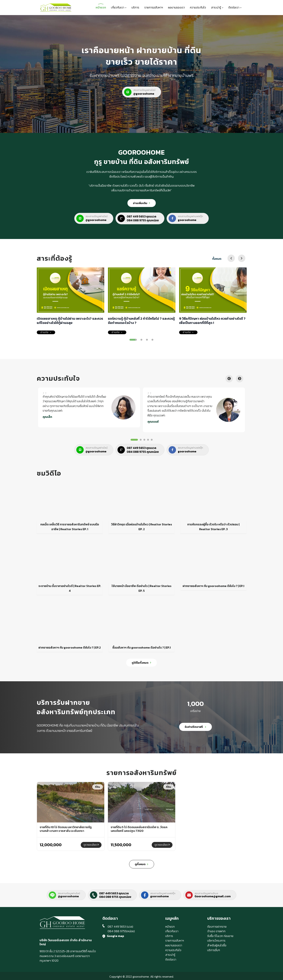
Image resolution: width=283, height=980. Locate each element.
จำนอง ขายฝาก (216, 931)
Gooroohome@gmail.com (213, 896)
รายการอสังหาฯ (154, 7)
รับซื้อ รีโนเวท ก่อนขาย (220, 936)
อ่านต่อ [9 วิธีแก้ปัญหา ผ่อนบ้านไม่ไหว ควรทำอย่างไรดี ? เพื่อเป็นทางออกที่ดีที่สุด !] (188, 332)
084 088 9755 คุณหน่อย (115, 897)
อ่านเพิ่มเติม (142, 203)
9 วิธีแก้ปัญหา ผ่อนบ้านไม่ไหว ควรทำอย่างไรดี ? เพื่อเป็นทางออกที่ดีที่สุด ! (212, 321)
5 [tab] (152, 340)
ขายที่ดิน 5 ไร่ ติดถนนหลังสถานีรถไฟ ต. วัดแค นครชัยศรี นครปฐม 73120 (139, 829)
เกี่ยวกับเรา (119, 7)
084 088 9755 (117, 931)
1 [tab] (133, 340)
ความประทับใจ (198, 7)
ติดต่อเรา (235, 7)
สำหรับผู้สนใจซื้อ (217, 945)
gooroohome (160, 896)
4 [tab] (147, 340)
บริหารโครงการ (216, 940)
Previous (229, 379)
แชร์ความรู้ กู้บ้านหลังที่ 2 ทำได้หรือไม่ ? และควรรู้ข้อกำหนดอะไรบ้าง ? (141, 321)
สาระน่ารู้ (217, 7)
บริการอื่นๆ (214, 950)
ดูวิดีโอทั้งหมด (141, 663)
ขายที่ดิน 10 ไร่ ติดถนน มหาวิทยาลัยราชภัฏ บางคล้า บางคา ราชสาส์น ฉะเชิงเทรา (66, 829)
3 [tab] (141, 340)
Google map (115, 936)
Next (240, 379)
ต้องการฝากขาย (217, 927)
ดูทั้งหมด (142, 864)
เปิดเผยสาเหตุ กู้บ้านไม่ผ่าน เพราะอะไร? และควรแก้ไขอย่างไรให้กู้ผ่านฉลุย (70, 321)
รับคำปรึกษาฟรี (195, 727)
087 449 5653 (117, 927)
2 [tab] (136, 340)
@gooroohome (68, 896)
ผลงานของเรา (176, 7)
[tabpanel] (89, 408)
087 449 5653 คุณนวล (114, 893)
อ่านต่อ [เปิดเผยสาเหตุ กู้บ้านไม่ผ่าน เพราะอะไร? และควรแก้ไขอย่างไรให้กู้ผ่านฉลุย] (46, 332)
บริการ (135, 7)
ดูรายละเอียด (91, 845)
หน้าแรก (101, 7)
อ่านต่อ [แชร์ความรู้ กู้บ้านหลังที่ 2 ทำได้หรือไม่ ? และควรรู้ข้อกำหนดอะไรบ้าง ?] (117, 332)
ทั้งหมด (217, 259)
